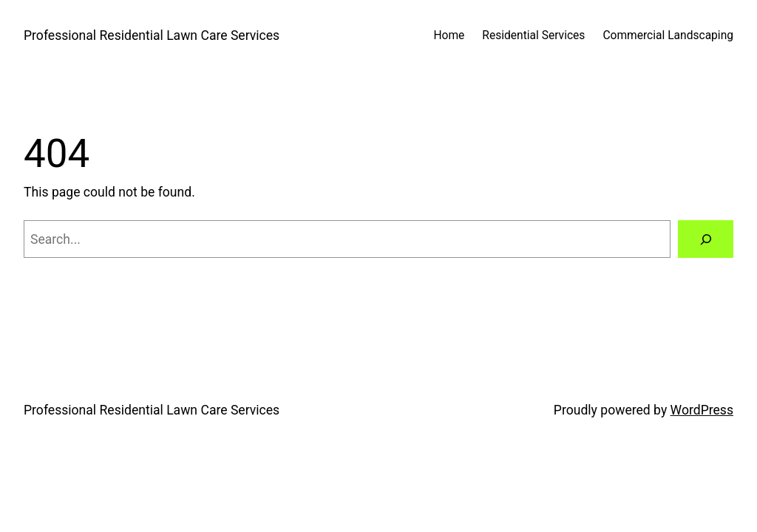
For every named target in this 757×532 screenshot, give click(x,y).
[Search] (706, 239)
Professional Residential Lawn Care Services (152, 35)
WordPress (702, 410)
